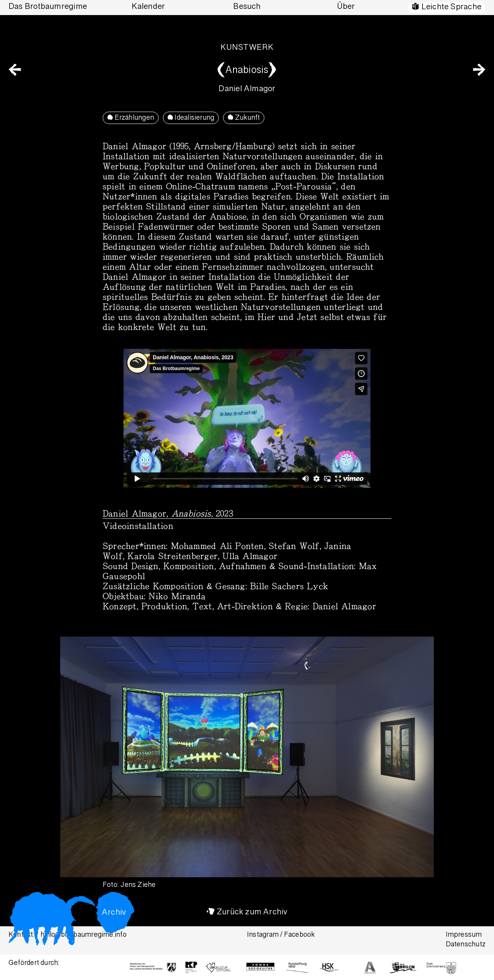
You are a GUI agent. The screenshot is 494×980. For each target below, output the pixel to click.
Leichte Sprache (451, 8)
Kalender (148, 7)
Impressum (464, 935)
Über (346, 7)
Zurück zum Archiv (252, 913)
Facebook (299, 935)
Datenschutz (466, 945)
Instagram (263, 935)
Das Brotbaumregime (48, 7)
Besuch (247, 7)
